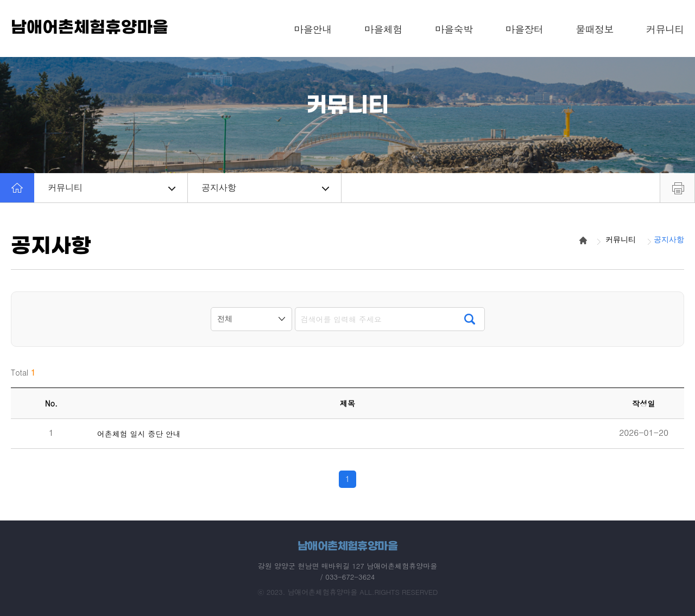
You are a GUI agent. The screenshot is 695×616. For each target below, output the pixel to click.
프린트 (677, 188)
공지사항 (265, 188)
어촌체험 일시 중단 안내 (139, 434)
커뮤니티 (112, 188)
